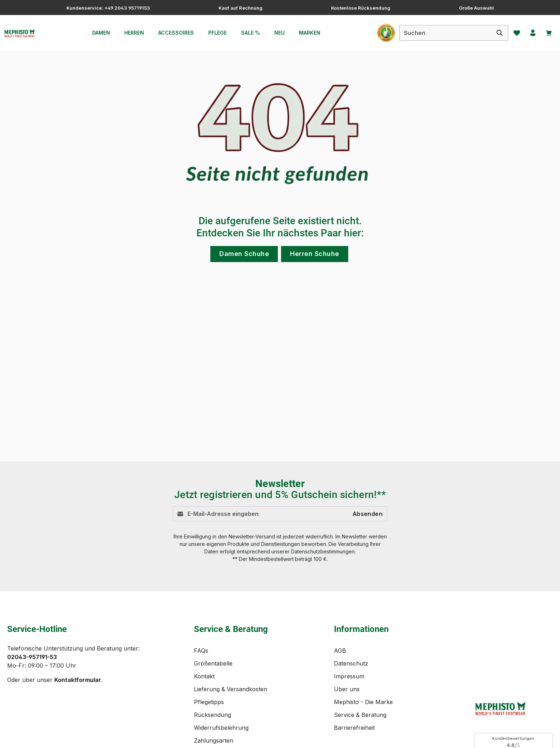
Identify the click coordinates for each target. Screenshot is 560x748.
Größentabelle (213, 595)
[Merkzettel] (511, 33)
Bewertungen (212, 685)
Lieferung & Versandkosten (231, 621)
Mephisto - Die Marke (363, 634)
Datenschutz (351, 595)
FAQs (201, 582)
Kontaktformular (78, 612)
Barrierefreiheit (354, 659)
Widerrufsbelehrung (221, 659)
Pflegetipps (209, 634)
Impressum (349, 608)
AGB (340, 582)
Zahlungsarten (214, 672)
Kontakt (204, 608)
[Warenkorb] (547, 33)
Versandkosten (385, 737)
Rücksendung (212, 647)
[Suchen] (493, 33)
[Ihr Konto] (529, 33)
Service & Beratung (360, 647)
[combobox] (439, 33)
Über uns (347, 621)
